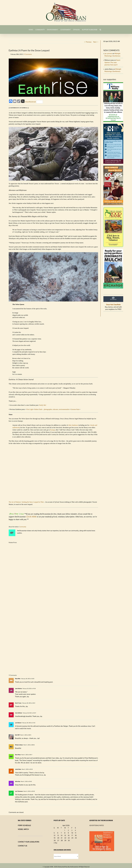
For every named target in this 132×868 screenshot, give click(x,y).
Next (95, 42)
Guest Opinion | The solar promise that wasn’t (112, 62)
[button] (100, 29)
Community (23, 527)
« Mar (55, 843)
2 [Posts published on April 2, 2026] (68, 830)
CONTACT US (22, 846)
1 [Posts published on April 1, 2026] (65, 830)
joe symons (108, 53)
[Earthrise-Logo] (53, 78)
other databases (73, 425)
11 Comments (28, 54)
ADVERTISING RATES (97, 825)
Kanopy (53, 430)
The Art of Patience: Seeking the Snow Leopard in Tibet (26, 502)
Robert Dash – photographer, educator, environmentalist (52, 409)
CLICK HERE (31, 517)
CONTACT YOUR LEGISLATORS (29, 842)
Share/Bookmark (34, 102)
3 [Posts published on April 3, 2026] (72, 830)
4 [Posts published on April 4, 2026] (75, 830)
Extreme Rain (75, 409)
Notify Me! (43, 405)
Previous (89, 42)
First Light (30, 409)
